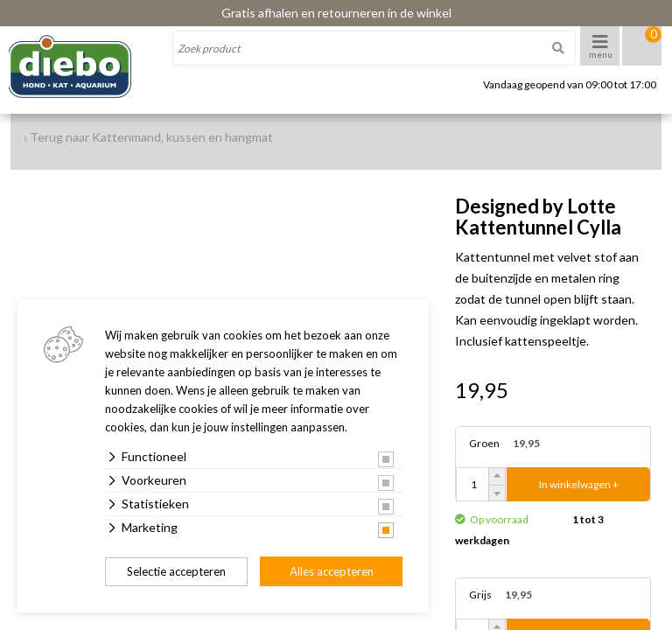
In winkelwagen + (579, 484)
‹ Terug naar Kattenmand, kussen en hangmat (148, 137)
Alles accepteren (332, 571)
